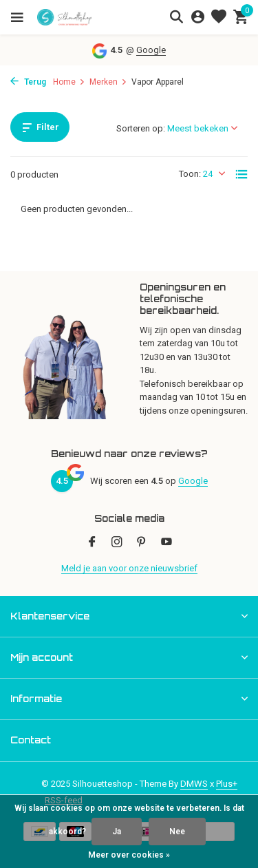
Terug (28, 82)
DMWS (194, 784)
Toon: (190, 174)
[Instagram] (117, 543)
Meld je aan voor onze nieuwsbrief (129, 568)
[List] (241, 174)
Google (151, 50)
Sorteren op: (141, 128)
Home (69, 82)
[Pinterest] (142, 543)
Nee (177, 832)
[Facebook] (92, 543)
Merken (108, 82)
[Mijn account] (198, 17)
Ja (117, 832)
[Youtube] (166, 543)
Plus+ (227, 784)
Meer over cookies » (129, 855)
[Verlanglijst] (219, 17)
